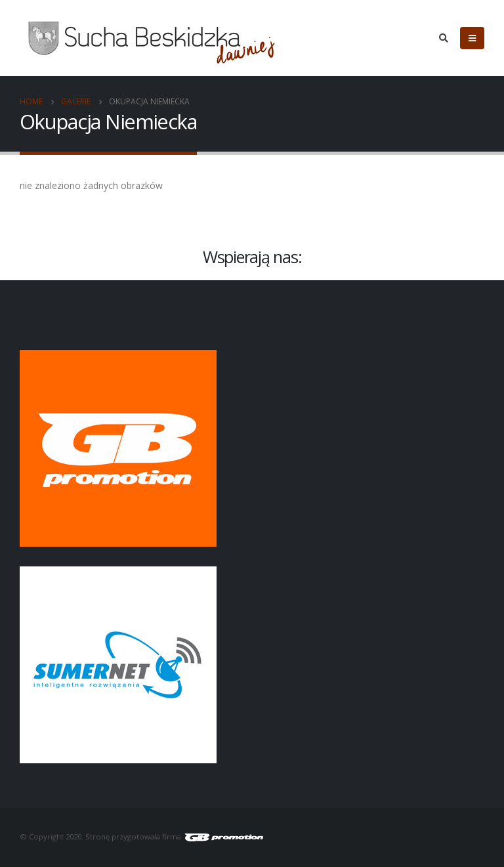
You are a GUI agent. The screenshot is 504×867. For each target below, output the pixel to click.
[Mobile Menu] (472, 38)
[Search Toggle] (443, 38)
